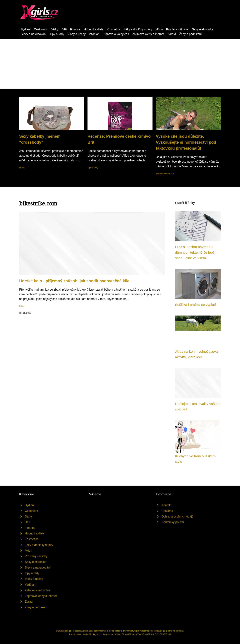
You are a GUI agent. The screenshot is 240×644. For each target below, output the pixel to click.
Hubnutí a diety (94, 29)
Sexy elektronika (203, 29)
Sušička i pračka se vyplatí (195, 305)
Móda (159, 29)
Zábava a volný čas (116, 34)
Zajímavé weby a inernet (148, 34)
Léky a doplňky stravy (138, 29)
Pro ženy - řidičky (177, 29)
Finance (75, 29)
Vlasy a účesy (77, 34)
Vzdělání (94, 34)
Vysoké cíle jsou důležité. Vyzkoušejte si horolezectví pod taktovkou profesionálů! (186, 142)
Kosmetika (114, 29)
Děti (64, 29)
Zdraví (172, 34)
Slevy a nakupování (34, 34)
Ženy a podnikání (190, 34)
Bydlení (26, 29)
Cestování (41, 29)
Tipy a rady (57, 34)
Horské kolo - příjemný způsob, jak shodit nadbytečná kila (74, 281)
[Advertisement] (120, 64)
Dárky (54, 29)
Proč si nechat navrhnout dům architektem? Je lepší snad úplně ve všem (195, 252)
